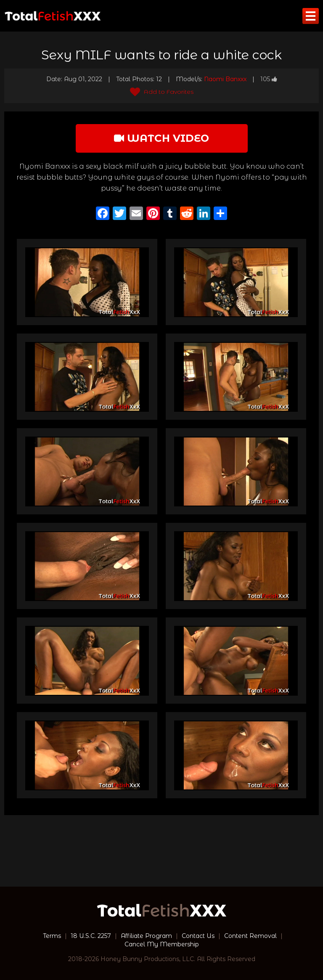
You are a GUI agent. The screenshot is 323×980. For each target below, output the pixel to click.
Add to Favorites (162, 92)
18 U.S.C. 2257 (91, 936)
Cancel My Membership (162, 944)
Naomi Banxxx (225, 79)
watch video (161, 138)
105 (269, 79)
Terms (52, 936)
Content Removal (250, 936)
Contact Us (198, 936)
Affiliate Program (146, 936)
